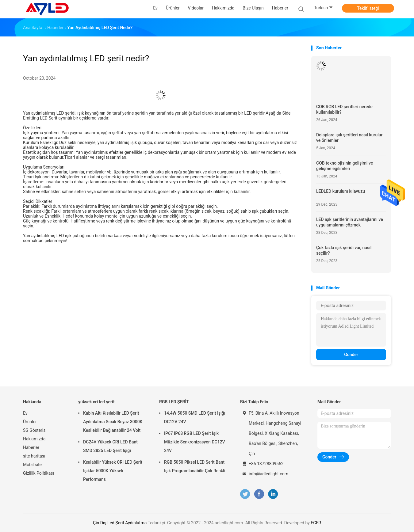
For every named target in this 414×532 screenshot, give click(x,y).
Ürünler (30, 422)
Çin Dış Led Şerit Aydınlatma (120, 523)
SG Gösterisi (35, 430)
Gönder (351, 355)
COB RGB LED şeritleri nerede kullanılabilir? (344, 109)
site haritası (34, 456)
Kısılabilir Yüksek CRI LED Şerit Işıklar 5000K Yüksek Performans (113, 471)
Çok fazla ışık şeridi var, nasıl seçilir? (344, 250)
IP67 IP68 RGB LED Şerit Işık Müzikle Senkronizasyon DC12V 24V (195, 442)
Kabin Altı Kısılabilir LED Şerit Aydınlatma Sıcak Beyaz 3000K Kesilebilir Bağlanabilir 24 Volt (113, 422)
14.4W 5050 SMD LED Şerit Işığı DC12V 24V (195, 417)
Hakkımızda (34, 439)
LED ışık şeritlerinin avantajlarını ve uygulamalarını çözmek (350, 222)
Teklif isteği (368, 8)
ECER (316, 523)
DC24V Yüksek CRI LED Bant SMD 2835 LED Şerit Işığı (110, 446)
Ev (25, 413)
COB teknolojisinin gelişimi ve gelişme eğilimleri (345, 166)
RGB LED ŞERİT (174, 402)
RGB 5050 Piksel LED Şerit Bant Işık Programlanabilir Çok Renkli (195, 466)
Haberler (31, 447)
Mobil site (32, 465)
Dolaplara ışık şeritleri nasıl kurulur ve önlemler (349, 138)
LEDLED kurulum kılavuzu (341, 191)
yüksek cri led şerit (96, 402)
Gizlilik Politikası (38, 473)
